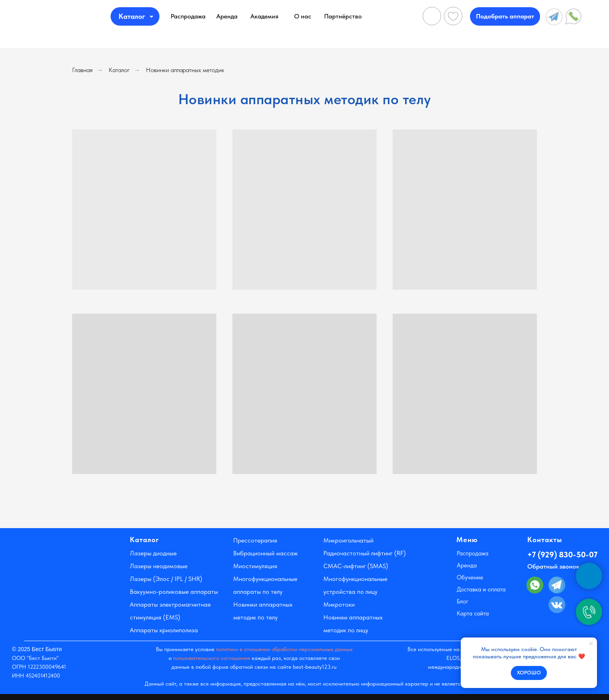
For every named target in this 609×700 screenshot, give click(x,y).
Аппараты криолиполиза (164, 630)
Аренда (227, 16)
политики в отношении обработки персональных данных (284, 649)
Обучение (470, 577)
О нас (303, 16)
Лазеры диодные (153, 553)
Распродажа (188, 16)
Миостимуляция (255, 566)
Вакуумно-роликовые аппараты (174, 592)
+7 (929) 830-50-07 (562, 555)
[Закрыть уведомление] (591, 644)
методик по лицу (346, 630)
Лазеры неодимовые (159, 566)
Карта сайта (473, 613)
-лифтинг (354, 566)
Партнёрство (343, 16)
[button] (505, 16)
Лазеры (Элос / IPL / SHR (165, 579)
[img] (76, 16)
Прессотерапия (255, 540)
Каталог (119, 70)
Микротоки (339, 604)
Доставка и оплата (481, 589)
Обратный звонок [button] (553, 566)
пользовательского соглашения (212, 658)
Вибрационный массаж (265, 553)
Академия (264, 16)
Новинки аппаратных (353, 617)
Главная (82, 70)
